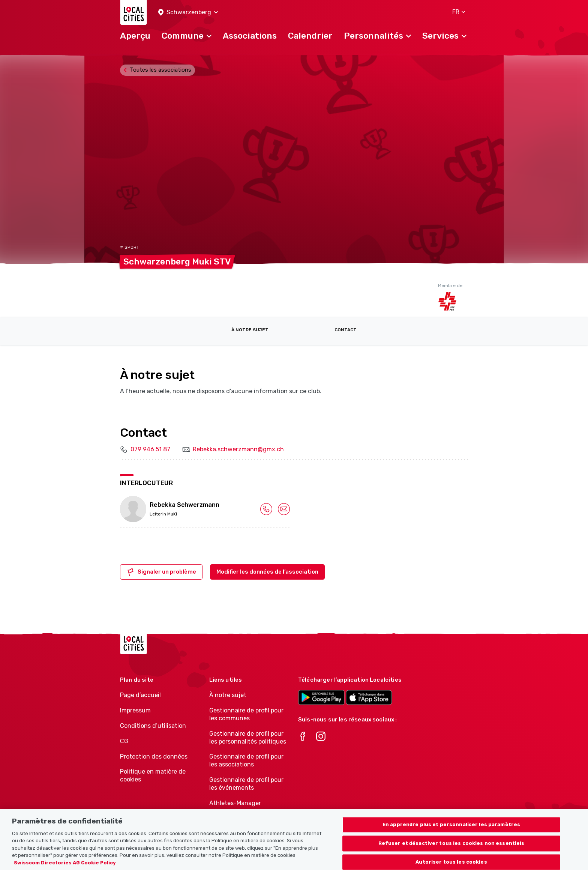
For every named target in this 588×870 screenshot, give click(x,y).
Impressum (135, 710)
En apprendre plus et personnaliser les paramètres (451, 832)
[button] (188, 13)
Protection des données (154, 757)
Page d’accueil (140, 695)
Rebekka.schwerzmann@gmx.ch (238, 449)
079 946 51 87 (150, 449)
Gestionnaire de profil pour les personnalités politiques (248, 738)
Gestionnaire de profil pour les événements (246, 784)
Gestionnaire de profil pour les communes (246, 714)
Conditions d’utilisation (153, 726)
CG (124, 741)
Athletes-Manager (235, 803)
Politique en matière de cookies (153, 775)
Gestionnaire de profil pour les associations (246, 760)
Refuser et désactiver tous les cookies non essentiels (451, 850)
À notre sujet (250, 330)
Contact (346, 330)
